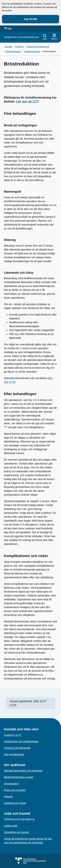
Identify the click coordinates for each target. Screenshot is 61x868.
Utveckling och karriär (16, 832)
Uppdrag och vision (15, 803)
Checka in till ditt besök (17, 748)
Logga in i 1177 (13, 735)
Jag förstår (30, 19)
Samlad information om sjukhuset (23, 771)
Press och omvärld (15, 790)
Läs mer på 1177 (27, 101)
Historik (8, 797)
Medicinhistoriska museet (19, 777)
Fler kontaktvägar (14, 754)
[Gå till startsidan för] (21, 37)
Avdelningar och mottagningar (21, 741)
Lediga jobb (11, 826)
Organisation (11, 784)
